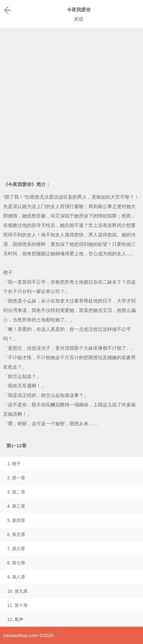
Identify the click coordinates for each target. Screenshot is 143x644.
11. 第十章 (18, 605)
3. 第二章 (16, 492)
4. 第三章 (16, 506)
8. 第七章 (16, 563)
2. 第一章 (16, 478)
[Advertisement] (71, 102)
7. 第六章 (16, 549)
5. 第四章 (16, 520)
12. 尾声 (15, 619)
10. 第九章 (18, 591)
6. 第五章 (16, 534)
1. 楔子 (14, 464)
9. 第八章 (16, 577)
